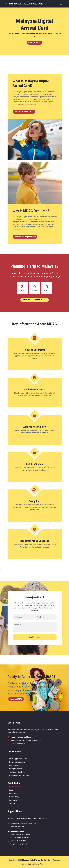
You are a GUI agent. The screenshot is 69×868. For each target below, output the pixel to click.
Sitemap (11, 804)
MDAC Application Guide (17, 759)
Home (11, 790)
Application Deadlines (16, 772)
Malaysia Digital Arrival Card (33, 860)
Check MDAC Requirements (25, 237)
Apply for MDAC (35, 43)
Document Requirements (17, 762)
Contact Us (12, 800)
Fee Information (14, 765)
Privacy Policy (28, 864)
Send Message (34, 637)
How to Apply (13, 797)
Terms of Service (40, 864)
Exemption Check (15, 769)
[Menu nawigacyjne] (61, 4)
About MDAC (13, 794)
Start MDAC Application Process (35, 300)
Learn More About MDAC (24, 112)
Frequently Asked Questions (19, 775)
